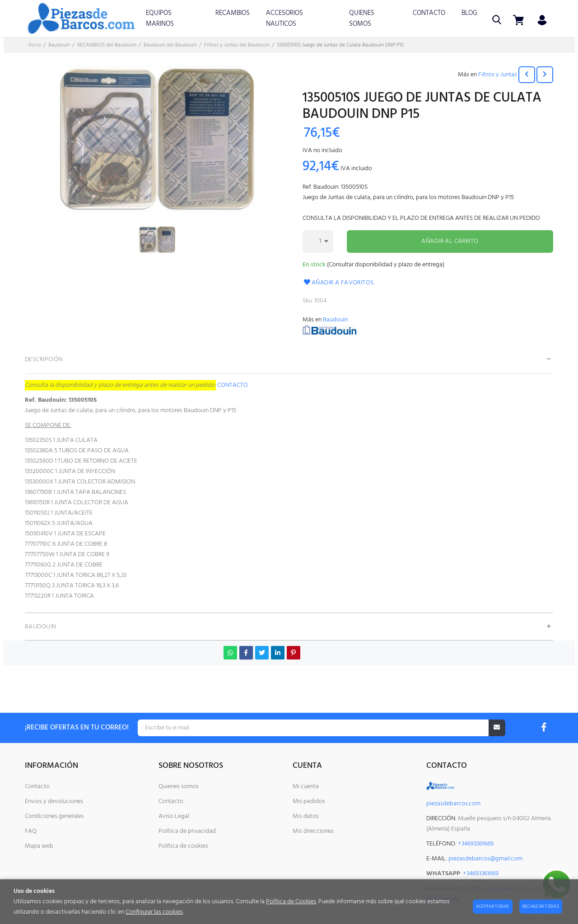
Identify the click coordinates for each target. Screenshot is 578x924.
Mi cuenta (306, 787)
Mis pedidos (309, 801)
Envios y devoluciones (54, 801)
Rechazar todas (541, 906)
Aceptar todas (493, 906)
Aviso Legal (174, 816)
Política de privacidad (187, 831)
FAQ (31, 831)
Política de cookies (183, 846)
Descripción (44, 360)
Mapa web (39, 846)
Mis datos (306, 816)
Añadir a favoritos (338, 283)
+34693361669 (481, 874)
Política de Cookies (291, 902)
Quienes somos (179, 787)
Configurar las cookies (154, 912)
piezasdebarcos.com (453, 804)
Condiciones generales (54, 816)
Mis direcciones (313, 831)
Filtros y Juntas (498, 75)
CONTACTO (233, 385)
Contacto (37, 787)
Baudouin (335, 320)
